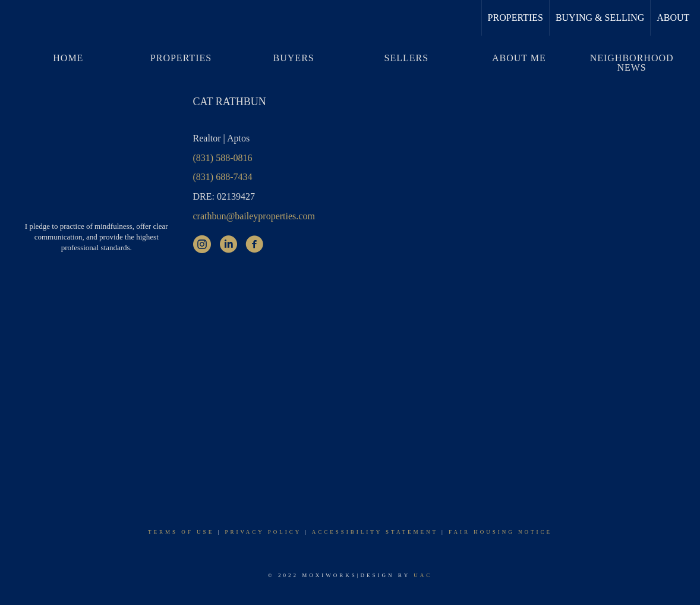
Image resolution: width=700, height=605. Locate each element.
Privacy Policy (263, 532)
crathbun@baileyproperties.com (254, 216)
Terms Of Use (181, 532)
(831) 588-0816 (223, 158)
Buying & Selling (600, 18)
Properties (515, 18)
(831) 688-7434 (223, 177)
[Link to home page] (15, 18)
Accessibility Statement (375, 532)
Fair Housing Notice (500, 532)
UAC (423, 575)
